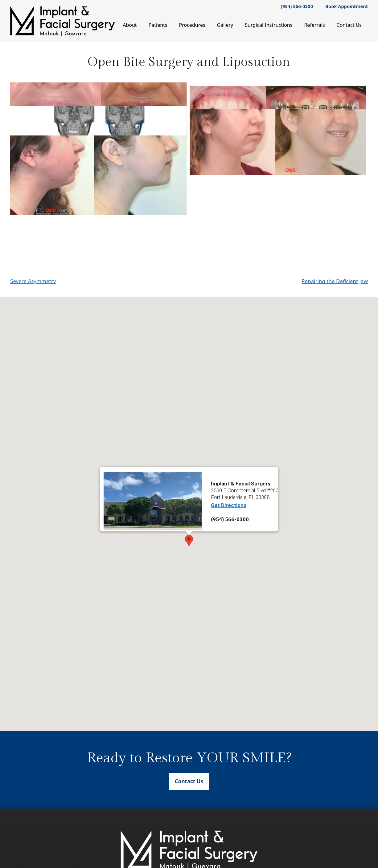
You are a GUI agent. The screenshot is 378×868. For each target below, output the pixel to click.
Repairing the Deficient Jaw (335, 330)
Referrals (314, 25)
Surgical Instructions (269, 25)
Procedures (192, 25)
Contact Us (349, 25)
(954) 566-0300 (297, 6)
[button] (189, 590)
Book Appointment (347, 6)
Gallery (225, 25)
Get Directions (229, 555)
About (130, 25)
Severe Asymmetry (33, 330)
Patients (158, 25)
